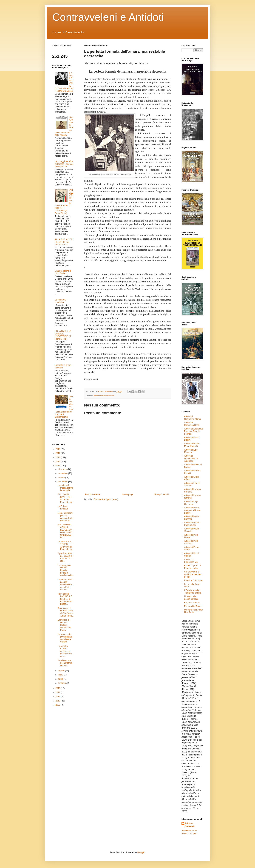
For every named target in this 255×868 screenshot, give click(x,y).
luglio (61, 675)
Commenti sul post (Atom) (106, 499)
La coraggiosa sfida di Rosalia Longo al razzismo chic (64, 164)
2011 (58, 697)
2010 (58, 701)
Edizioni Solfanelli (190, 825)
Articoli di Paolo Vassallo (192, 530)
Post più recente (93, 494)
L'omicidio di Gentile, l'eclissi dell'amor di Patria (64, 625)
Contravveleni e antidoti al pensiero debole (193, 574)
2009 (58, 705)
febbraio (62, 683)
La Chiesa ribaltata (63, 508)
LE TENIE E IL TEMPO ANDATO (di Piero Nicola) (65, 545)
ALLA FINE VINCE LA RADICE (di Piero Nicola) (64, 242)
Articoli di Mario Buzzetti (191, 518)
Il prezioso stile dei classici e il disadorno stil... (65, 557)
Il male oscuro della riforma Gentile (65, 663)
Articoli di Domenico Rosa (192, 424)
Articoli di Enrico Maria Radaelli (192, 445)
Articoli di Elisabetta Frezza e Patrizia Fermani (193, 431)
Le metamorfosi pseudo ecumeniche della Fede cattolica (65, 585)
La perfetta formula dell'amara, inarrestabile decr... (65, 651)
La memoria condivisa (60, 301)
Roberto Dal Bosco (193, 606)
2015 (58, 462)
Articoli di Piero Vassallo (104, 396)
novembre (63, 473)
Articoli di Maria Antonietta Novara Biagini (193, 510)
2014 (58, 466)
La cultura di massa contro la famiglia (65, 488)
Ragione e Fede (192, 603)
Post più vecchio (162, 494)
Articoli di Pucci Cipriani (191, 555)
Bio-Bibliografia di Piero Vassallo (192, 567)
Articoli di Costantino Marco (192, 418)
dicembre (63, 469)
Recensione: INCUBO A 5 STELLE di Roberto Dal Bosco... (65, 599)
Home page (127, 494)
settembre (63, 482)
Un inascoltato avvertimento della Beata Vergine (65, 638)
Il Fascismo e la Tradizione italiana (193, 592)
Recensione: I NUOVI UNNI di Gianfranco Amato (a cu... (66, 612)
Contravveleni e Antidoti (108, 17)
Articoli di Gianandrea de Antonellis (191, 458)
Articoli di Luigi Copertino (191, 503)
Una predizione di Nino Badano (63, 272)
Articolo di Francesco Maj (191, 561)
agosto (62, 671)
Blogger (141, 852)
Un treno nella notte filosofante (193, 611)
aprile (61, 679)
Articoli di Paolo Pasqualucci (192, 524)
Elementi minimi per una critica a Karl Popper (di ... (65, 517)
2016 (58, 457)
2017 (58, 453)
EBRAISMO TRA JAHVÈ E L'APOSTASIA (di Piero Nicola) (63, 335)
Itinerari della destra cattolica (191, 598)
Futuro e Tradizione (193, 580)
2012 (58, 692)
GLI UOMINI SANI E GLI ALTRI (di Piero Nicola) (65, 498)
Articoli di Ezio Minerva (191, 451)
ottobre (62, 478)
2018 (58, 449)
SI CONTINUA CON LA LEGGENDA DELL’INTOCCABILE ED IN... (65, 531)
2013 (58, 688)
